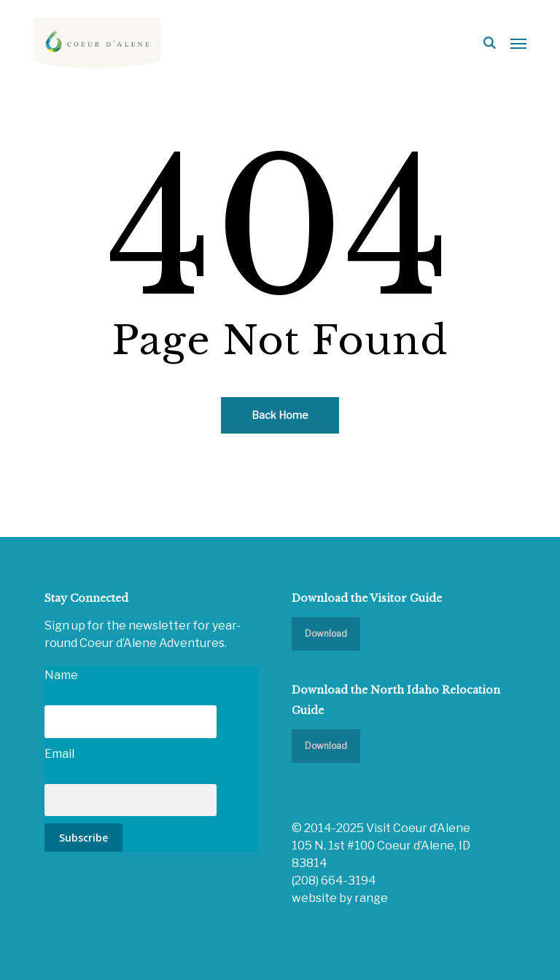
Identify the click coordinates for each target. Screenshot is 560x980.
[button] (518, 43)
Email (59, 754)
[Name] (131, 722)
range (371, 898)
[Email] (131, 800)
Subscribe (83, 838)
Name (61, 675)
